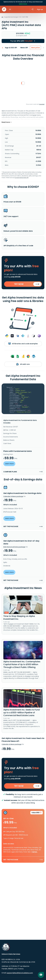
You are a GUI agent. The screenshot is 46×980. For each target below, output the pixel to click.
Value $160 (37, 813)
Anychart (42, 104)
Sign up (40, 9)
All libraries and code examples (23, 344)
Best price (36, 48)
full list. (35, 852)
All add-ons (23, 364)
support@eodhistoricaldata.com (20, 973)
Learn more (23, 4)
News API (25, 48)
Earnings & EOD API (10, 48)
